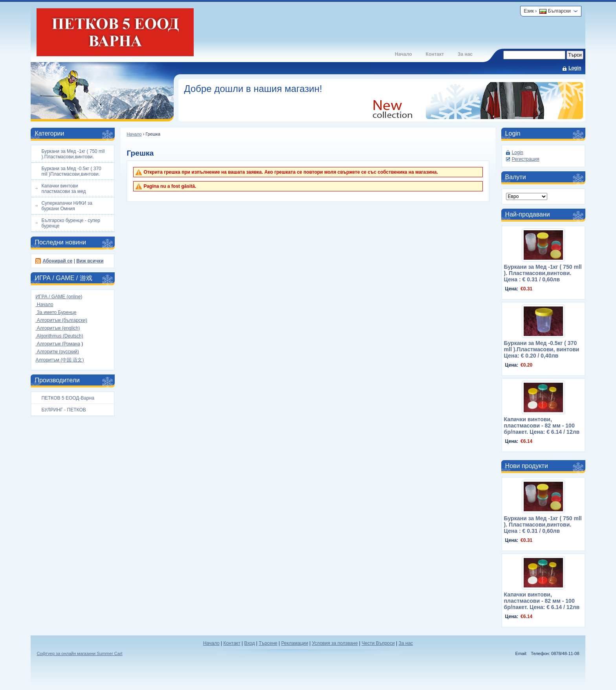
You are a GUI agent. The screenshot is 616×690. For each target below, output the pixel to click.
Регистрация (526, 159)
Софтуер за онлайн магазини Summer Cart (79, 653)
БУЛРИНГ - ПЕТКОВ (63, 410)
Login (575, 68)
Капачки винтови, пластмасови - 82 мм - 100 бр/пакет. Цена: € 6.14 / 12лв (542, 426)
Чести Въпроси (378, 643)
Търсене (268, 643)
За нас (465, 54)
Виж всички (90, 261)
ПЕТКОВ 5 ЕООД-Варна (68, 398)
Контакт (435, 54)
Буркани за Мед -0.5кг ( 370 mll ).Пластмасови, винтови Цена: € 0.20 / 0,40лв (542, 349)
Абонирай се (57, 261)
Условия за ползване (335, 643)
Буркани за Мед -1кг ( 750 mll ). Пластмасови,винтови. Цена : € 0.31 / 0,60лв (543, 273)
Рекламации (295, 643)
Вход (250, 643)
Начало (403, 54)
